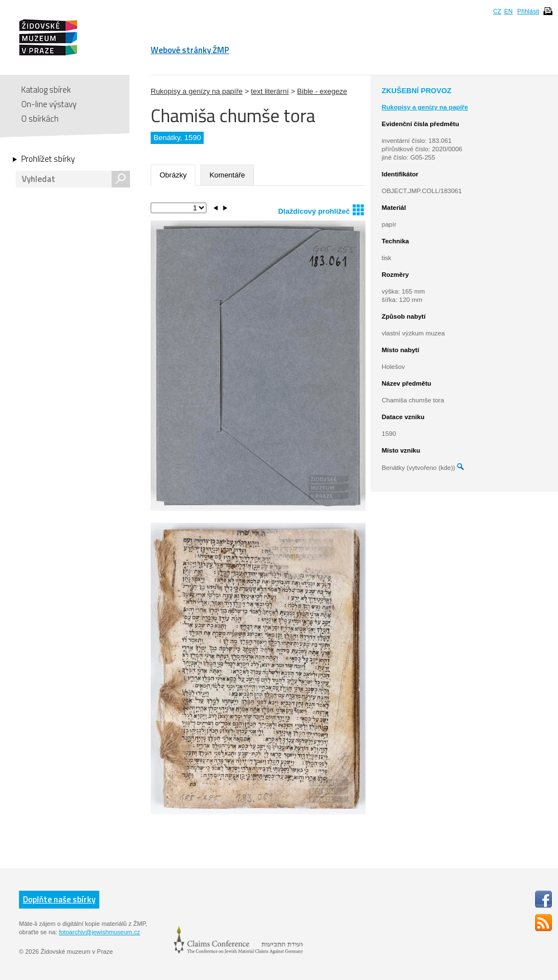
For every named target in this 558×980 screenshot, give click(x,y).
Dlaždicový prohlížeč (321, 210)
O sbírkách (40, 119)
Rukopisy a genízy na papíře (197, 91)
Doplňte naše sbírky (59, 899)
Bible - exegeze (322, 91)
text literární (270, 91)
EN (508, 11)
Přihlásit (528, 11)
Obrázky (173, 175)
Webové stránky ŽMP (190, 50)
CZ (497, 11)
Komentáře (227, 175)
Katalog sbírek (46, 90)
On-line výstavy (49, 104)
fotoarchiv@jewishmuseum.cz (99, 932)
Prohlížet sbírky (48, 159)
